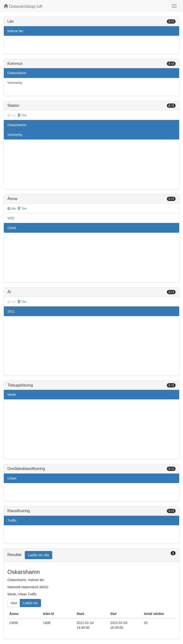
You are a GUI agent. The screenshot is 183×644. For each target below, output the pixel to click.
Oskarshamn (17, 73)
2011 (11, 311)
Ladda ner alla (38, 555)
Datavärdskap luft (23, 6)
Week (12, 395)
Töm (22, 115)
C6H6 (12, 228)
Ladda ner (30, 603)
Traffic (12, 520)
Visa (14, 603)
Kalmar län (15, 31)
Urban (12, 478)
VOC (11, 218)
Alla (12, 209)
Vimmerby (15, 83)
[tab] (91, 555)
